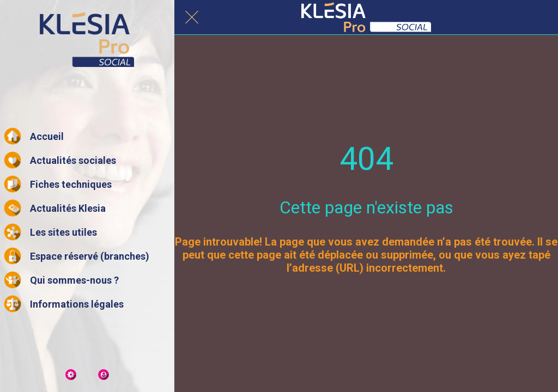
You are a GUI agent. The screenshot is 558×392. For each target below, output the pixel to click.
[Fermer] (192, 17)
